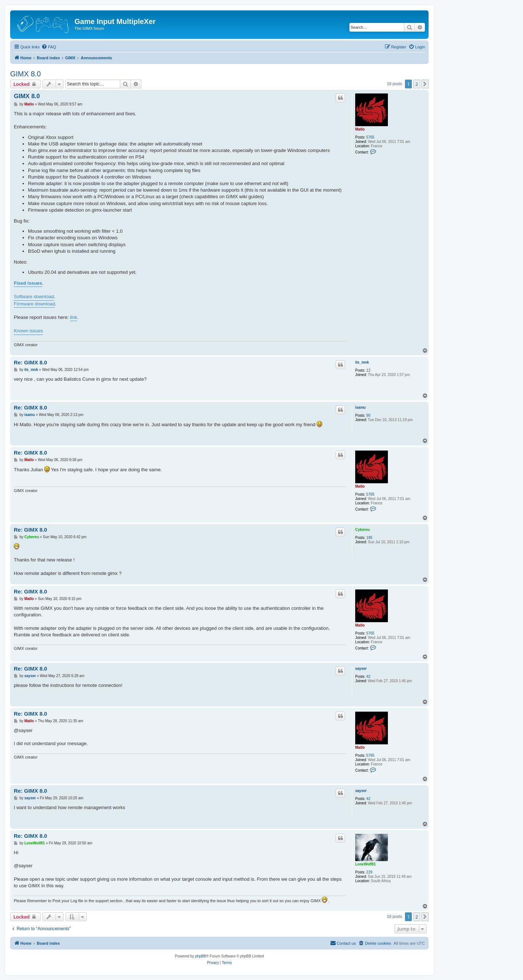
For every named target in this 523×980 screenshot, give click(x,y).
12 (368, 370)
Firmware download (34, 304)
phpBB (200, 956)
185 (370, 538)
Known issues (28, 331)
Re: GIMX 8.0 (31, 362)
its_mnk (362, 362)
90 (368, 415)
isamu (360, 407)
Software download (34, 297)
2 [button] (417, 84)
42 (368, 677)
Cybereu (362, 530)
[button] (425, 84)
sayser (361, 669)
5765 (370, 137)
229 (370, 872)
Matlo (360, 129)
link (74, 317)
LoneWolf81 (365, 864)
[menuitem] (49, 47)
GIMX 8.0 (25, 74)
